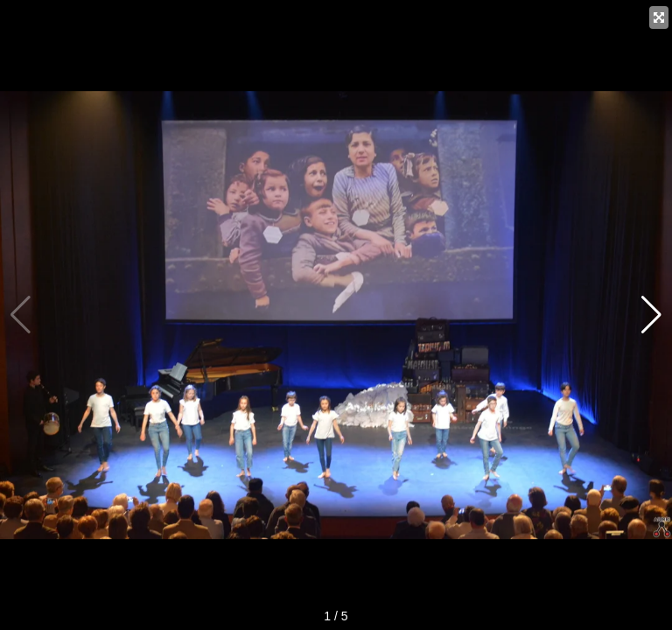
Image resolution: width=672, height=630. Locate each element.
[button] (651, 315)
